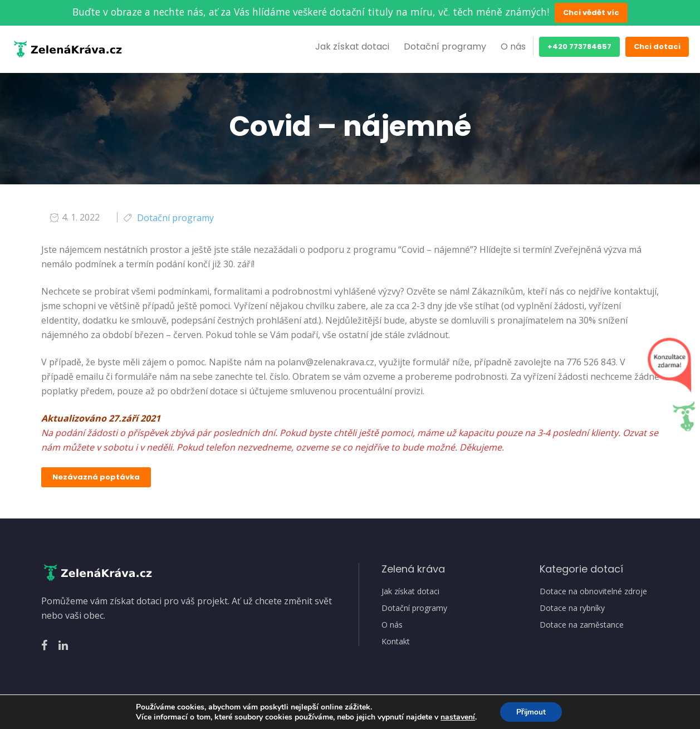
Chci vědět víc (591, 13)
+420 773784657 (579, 47)
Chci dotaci (657, 47)
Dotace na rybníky (572, 608)
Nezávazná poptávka (96, 477)
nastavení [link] (457, 716)
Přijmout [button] (531, 711)
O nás (513, 47)
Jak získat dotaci (352, 47)
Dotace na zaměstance (582, 625)
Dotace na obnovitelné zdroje (593, 591)
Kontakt (396, 642)
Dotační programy (445, 47)
